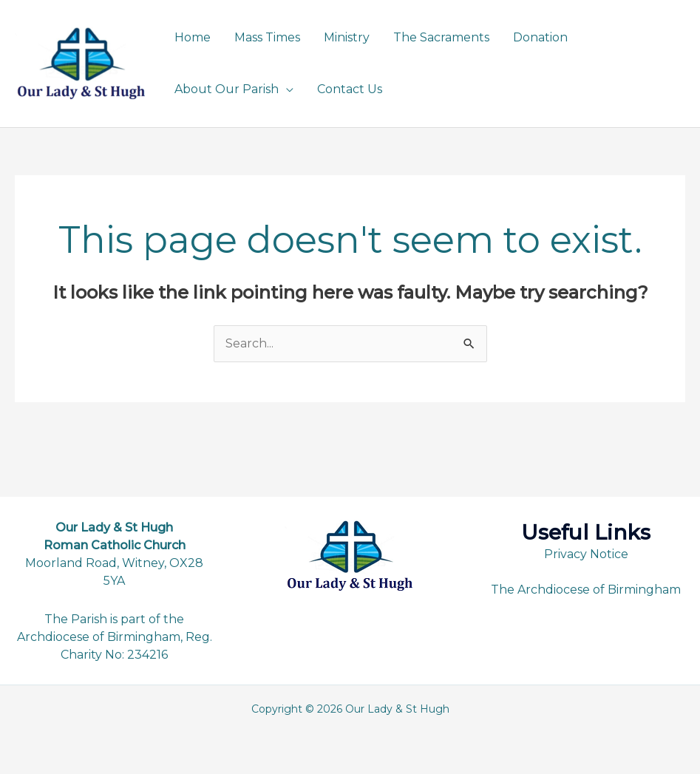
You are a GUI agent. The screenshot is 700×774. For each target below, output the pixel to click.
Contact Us (350, 89)
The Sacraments (441, 37)
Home (193, 37)
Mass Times (267, 37)
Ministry (347, 37)
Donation (540, 37)
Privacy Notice (586, 554)
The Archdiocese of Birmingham (586, 590)
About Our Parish (227, 89)
